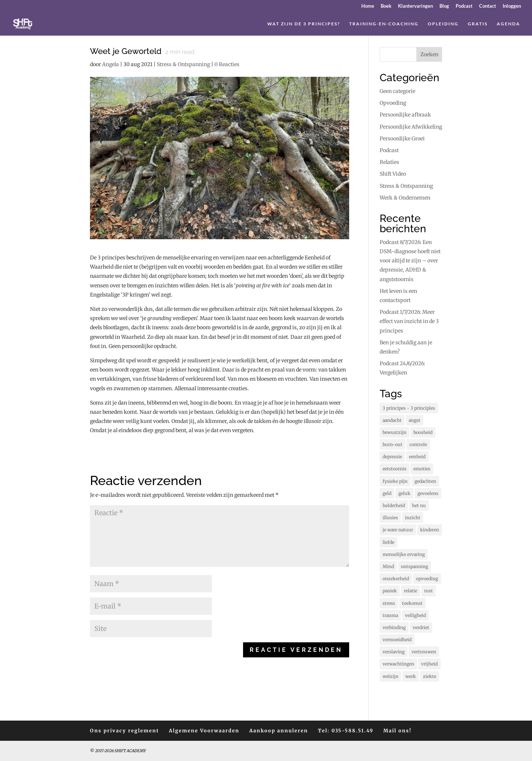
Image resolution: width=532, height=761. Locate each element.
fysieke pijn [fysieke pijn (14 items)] (395, 481)
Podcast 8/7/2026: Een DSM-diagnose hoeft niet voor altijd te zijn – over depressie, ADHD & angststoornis (410, 261)
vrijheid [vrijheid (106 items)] (429, 664)
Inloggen (512, 6)
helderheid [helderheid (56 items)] (394, 505)
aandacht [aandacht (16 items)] (392, 420)
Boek (386, 6)
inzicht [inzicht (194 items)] (413, 518)
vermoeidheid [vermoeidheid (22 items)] (397, 640)
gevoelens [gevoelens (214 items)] (428, 493)
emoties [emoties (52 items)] (422, 469)
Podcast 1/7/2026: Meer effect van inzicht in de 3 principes (409, 321)
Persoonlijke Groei (402, 139)
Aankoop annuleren (279, 731)
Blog (444, 6)
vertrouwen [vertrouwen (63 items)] (424, 652)
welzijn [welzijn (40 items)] (390, 676)
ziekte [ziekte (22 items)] (430, 676)
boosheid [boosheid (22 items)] (423, 432)
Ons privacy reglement (124, 731)
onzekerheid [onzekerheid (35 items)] (396, 579)
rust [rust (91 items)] (428, 591)
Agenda (509, 24)
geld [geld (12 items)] (387, 493)
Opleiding (443, 24)
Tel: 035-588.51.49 (346, 731)
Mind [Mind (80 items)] (388, 566)
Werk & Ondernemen (405, 198)
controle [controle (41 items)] (418, 444)
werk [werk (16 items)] (411, 676)
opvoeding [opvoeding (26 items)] (427, 579)
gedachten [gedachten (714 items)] (425, 481)
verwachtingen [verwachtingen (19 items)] (398, 664)
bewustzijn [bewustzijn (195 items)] (395, 432)
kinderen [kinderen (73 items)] (430, 530)
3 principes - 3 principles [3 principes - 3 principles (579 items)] (409, 408)
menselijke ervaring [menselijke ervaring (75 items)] (404, 554)
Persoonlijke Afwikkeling (411, 127)
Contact (488, 6)
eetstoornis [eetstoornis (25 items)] (395, 469)
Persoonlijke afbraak (405, 115)
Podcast (464, 6)
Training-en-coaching (384, 24)
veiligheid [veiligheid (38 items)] (415, 615)
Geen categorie (397, 91)
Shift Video (393, 174)
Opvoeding (393, 103)
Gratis (478, 24)
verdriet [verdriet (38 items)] (421, 627)
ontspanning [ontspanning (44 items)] (415, 566)
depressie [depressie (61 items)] (392, 457)
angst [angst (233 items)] (415, 420)
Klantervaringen (415, 6)
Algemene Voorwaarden (204, 731)
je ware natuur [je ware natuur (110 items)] (398, 530)
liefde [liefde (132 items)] (388, 542)
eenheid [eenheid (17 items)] (417, 457)
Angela (111, 64)
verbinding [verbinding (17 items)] (394, 627)
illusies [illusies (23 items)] (390, 518)
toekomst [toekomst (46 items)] (412, 603)
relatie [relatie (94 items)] (410, 591)
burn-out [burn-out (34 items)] (392, 444)
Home (368, 6)
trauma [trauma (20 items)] (390, 615)
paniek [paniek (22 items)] (390, 591)
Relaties (389, 162)
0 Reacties (227, 64)
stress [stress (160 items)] (389, 603)
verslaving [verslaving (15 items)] (394, 652)
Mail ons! (397, 731)
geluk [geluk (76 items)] (404, 493)
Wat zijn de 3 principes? (304, 24)
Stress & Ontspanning (183, 64)
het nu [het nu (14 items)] (419, 505)
